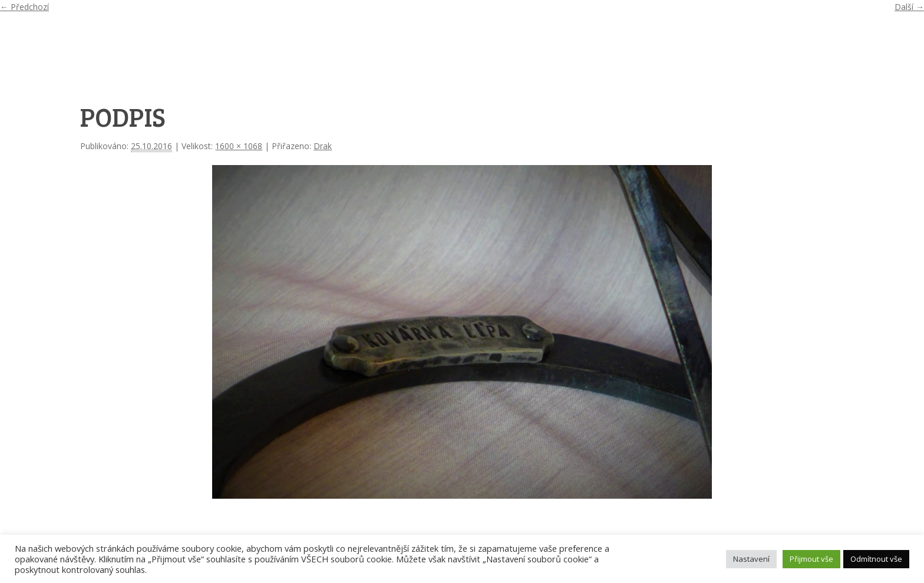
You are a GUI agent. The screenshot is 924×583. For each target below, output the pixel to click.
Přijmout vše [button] (811, 559)
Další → (909, 7)
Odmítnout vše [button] (876, 559)
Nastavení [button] (751, 559)
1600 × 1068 (239, 146)
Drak (323, 146)
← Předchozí (24, 7)
